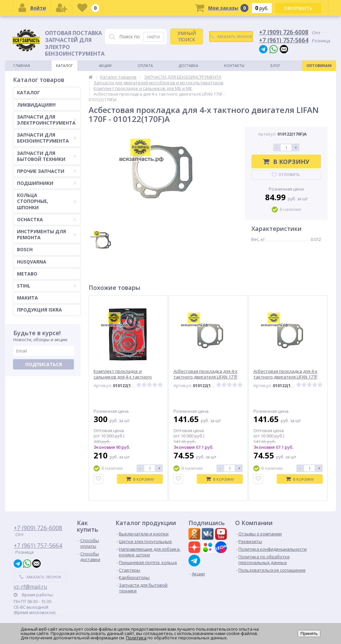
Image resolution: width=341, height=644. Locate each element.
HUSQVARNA (32, 262)
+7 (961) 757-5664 (284, 40)
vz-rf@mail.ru (30, 587)
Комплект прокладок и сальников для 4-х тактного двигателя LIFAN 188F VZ (123, 377)
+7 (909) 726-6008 (284, 32)
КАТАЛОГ (28, 92)
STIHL (46, 286)
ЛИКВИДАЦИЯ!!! (36, 105)
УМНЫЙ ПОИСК (187, 36)
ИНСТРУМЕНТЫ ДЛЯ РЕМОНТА (46, 234)
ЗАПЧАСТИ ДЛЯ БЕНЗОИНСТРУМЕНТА (46, 138)
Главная (22, 65)
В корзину (286, 162)
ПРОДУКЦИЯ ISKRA (39, 310)
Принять (309, 634)
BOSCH (25, 249)
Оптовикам (319, 65)
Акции (105, 65)
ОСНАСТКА (46, 219)
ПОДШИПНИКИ (46, 183)
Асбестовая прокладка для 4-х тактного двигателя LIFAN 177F (205, 374)
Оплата (145, 65)
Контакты (234, 65)
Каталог (64, 65)
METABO (27, 274)
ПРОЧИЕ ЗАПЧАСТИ (46, 171)
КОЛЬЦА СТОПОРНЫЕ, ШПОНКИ (46, 201)
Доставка (188, 65)
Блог (275, 65)
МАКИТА (27, 298)
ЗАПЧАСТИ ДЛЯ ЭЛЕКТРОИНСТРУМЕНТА (46, 120)
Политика (136, 638)
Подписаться (44, 364)
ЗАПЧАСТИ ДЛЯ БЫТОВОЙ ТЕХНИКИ (46, 156)
